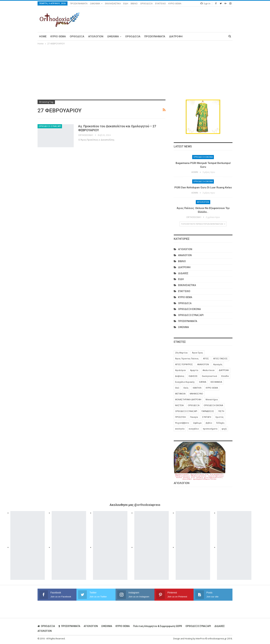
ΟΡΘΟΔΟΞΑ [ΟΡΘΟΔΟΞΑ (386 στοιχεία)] (194, 405)
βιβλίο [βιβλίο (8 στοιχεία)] (209, 423)
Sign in (205, 3)
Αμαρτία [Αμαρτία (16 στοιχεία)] (194, 370)
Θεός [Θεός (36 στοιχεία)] (186, 388)
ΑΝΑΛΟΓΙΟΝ (185, 255)
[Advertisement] (135, 71)
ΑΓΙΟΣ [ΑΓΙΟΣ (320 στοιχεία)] (206, 359)
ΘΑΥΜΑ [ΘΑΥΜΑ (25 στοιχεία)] (203, 382)
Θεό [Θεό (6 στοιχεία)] (177, 388)
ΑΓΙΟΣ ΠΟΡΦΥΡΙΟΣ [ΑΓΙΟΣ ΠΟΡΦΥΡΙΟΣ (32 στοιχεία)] (184, 364)
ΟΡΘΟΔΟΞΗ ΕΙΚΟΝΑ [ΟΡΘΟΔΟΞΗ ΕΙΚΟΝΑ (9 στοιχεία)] (213, 405)
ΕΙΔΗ (126, 3)
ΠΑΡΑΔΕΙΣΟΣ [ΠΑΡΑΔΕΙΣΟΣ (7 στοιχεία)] (208, 411)
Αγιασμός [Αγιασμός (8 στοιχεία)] (218, 364)
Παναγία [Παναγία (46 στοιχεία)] (194, 417)
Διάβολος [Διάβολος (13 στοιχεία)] (180, 376)
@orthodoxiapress (147, 505)
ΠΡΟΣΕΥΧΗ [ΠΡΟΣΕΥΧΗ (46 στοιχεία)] (180, 417)
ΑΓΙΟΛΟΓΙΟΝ (96, 36)
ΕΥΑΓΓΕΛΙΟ (160, 3)
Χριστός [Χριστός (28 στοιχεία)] (220, 417)
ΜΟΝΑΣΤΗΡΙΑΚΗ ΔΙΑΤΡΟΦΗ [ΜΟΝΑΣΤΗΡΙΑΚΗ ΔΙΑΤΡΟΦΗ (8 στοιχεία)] (188, 400)
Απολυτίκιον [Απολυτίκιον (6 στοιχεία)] (209, 370)
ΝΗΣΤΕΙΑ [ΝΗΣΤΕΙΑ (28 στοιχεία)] (179, 405)
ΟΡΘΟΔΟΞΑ (146, 3)
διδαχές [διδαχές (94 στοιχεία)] (220, 423)
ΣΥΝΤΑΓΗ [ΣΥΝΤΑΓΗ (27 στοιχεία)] (207, 417)
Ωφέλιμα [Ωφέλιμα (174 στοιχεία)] (197, 423)
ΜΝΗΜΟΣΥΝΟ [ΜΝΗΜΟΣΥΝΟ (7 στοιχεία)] (196, 394)
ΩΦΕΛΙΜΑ (95, 3)
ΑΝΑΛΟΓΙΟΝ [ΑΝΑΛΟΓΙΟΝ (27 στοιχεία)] (203, 364)
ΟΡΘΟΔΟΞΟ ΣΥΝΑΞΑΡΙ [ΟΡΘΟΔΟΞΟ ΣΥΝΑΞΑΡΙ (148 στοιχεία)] (186, 411)
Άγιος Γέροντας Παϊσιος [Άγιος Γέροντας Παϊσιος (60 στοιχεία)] (187, 359)
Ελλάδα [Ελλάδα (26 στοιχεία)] (225, 376)
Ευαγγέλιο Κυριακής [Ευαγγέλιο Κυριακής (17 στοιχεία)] (185, 382)
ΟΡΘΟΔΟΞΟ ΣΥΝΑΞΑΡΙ (50, 126)
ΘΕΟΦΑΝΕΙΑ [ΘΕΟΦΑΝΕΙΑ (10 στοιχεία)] (216, 382)
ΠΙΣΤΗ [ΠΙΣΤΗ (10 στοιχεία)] (221, 411)
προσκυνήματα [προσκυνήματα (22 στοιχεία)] (210, 429)
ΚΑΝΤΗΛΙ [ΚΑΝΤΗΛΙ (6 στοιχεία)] (197, 388)
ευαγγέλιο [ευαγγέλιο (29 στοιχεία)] (194, 429)
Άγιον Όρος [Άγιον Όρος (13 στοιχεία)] (198, 353)
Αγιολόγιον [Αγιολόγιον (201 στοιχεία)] (180, 370)
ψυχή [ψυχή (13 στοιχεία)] (224, 429)
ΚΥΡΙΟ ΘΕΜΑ (175, 3)
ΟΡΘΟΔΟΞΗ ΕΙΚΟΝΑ (203, 157)
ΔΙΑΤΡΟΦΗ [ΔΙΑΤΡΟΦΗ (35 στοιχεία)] (224, 370)
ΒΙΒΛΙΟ (134, 3)
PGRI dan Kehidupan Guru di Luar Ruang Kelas (203, 187)
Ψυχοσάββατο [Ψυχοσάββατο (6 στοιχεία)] (182, 423)
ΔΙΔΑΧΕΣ (183, 273)
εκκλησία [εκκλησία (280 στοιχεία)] (180, 429)
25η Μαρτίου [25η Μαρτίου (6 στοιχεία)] (181, 353)
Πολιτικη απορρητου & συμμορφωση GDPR (158, 626)
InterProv (200, 639)
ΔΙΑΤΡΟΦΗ (176, 36)
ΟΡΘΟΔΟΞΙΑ (133, 36)
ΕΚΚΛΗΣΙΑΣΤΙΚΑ (113, 3)
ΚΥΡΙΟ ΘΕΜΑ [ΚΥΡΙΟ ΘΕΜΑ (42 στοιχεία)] (212, 388)
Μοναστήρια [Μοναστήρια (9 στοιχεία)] (212, 400)
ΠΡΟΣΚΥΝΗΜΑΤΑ (79, 3)
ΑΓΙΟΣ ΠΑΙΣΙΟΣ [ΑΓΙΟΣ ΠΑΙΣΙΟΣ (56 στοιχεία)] (220, 359)
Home (43, 36)
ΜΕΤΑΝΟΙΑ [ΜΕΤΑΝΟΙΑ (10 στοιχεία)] (180, 394)
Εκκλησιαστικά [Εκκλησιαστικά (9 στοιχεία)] (209, 376)
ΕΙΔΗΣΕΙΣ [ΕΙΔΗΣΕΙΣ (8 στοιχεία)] (193, 376)
